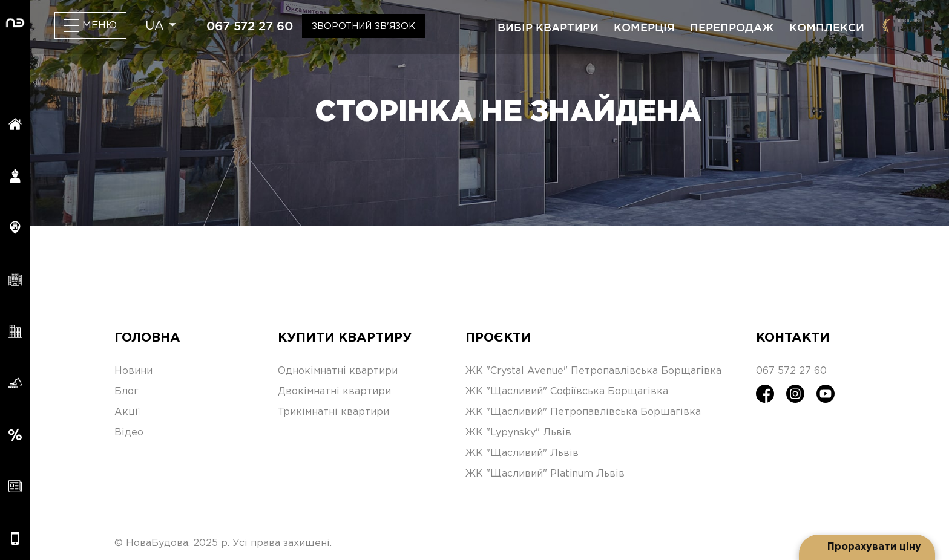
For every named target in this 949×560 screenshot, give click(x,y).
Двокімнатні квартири (334, 392)
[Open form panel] (867, 547)
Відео (129, 433)
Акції (127, 412)
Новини (133, 371)
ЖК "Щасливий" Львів (522, 453)
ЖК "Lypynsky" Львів (518, 433)
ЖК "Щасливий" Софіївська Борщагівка (567, 392)
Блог (126, 392)
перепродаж (732, 27)
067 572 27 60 (250, 26)
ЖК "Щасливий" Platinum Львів (545, 474)
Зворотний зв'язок (363, 26)
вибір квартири (548, 27)
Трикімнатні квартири (333, 412)
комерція (644, 27)
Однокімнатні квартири (338, 371)
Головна (147, 338)
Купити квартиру (345, 338)
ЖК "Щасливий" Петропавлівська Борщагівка (583, 412)
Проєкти (498, 338)
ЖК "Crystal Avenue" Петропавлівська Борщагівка (593, 371)
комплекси (827, 27)
